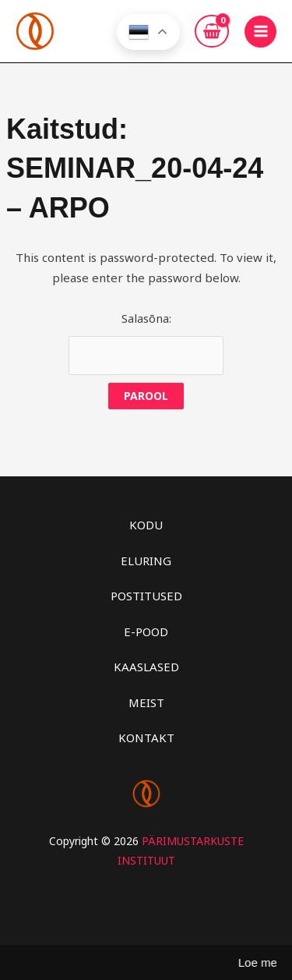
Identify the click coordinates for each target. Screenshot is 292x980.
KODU (146, 525)
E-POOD (146, 632)
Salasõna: (146, 343)
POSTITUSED (146, 596)
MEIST (146, 702)
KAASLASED (146, 667)
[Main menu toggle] (260, 32)
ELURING (146, 561)
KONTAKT (146, 738)
